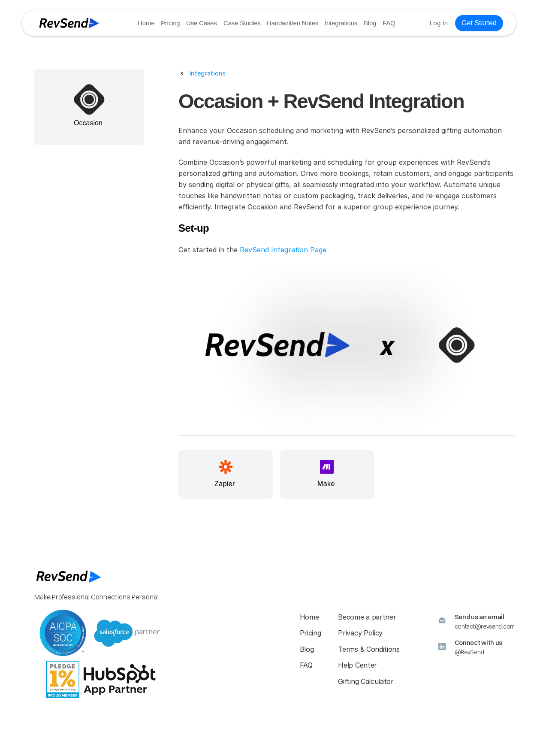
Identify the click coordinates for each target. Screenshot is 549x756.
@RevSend (469, 652)
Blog (370, 23)
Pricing (170, 23)
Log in (439, 23)
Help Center (357, 665)
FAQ (389, 23)
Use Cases (202, 23)
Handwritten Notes (293, 23)
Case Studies (242, 23)
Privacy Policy (360, 633)
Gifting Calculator (366, 681)
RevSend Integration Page (283, 250)
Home (146, 23)
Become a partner (367, 617)
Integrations (341, 23)
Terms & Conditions (369, 649)
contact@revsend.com (485, 626)
